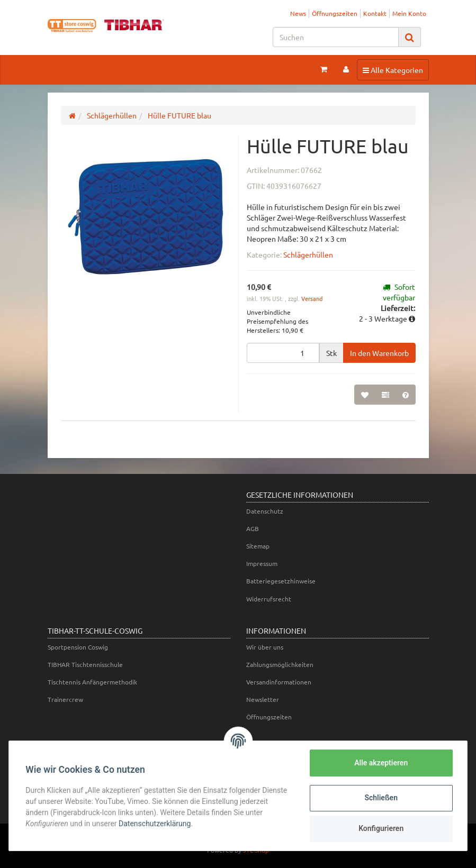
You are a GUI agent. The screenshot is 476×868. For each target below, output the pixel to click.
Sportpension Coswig (78, 647)
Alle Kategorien (393, 69)
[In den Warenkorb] (379, 353)
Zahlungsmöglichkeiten (280, 664)
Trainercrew (65, 699)
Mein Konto (409, 13)
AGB (253, 528)
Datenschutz (265, 511)
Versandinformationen (279, 682)
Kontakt (375, 13)
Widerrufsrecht (269, 599)
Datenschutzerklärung (155, 824)
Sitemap (258, 546)
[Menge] (283, 353)
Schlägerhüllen (308, 254)
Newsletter (263, 699)
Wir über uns (265, 647)
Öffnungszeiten (335, 13)
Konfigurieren (380, 828)
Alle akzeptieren (380, 763)
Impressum (262, 563)
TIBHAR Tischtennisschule (85, 664)
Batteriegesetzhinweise (281, 581)
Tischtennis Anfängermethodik (92, 682)
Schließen (381, 798)
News (298, 13)
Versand (312, 298)
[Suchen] (336, 37)
